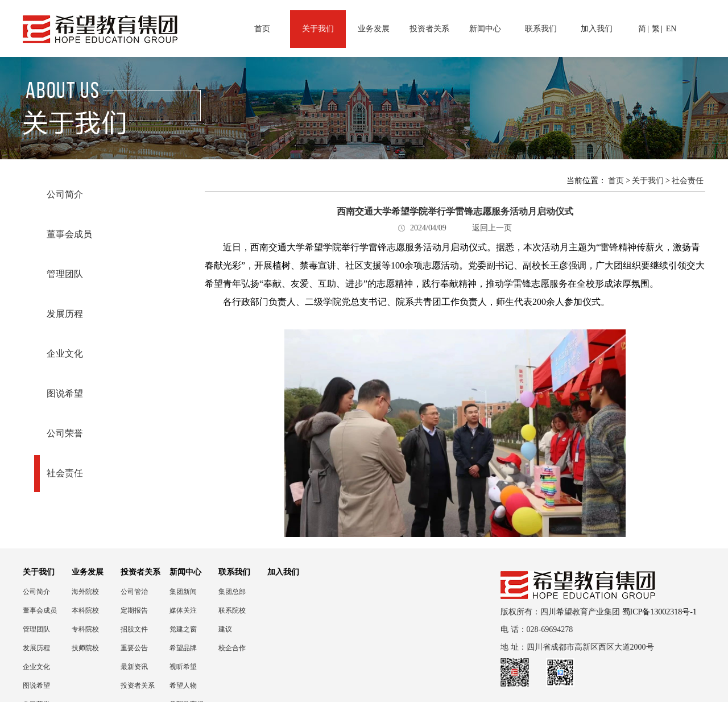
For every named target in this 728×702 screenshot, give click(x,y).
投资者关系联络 (138, 686)
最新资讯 (134, 667)
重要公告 (134, 648)
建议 (225, 629)
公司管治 (134, 592)
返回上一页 (492, 228)
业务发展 (374, 29)
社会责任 (65, 473)
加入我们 (597, 29)
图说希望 (65, 393)
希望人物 (183, 686)
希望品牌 (183, 648)
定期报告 (134, 610)
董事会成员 (69, 234)
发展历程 (65, 314)
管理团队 (65, 274)
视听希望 (183, 667)
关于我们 (318, 29)
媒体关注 (183, 610)
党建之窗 (183, 629)
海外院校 (85, 592)
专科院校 (85, 629)
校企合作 (232, 648)
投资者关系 (429, 29)
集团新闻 (183, 592)
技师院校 (85, 648)
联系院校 (232, 610)
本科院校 (85, 610)
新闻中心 (485, 29)
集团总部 (232, 592)
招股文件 (134, 629)
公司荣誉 (65, 433)
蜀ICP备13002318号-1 (659, 612)
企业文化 (65, 354)
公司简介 (65, 194)
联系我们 (541, 29)
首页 (262, 29)
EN (671, 29)
